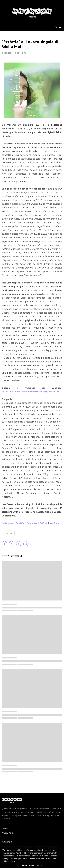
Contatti (5, 829)
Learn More (28, 865)
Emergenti (8, 533)
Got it (40, 865)
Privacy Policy (8, 833)
